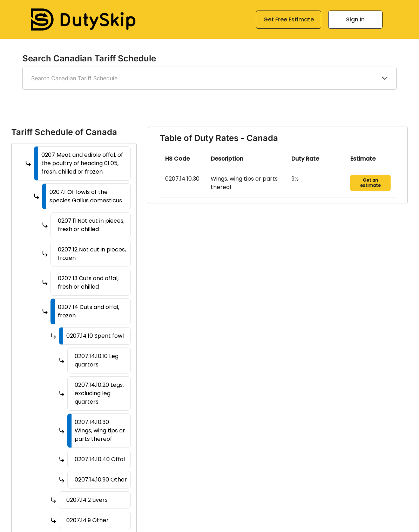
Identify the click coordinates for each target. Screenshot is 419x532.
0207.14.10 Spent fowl (95, 336)
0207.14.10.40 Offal (100, 459)
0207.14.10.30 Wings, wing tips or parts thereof (100, 430)
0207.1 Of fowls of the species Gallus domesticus (86, 196)
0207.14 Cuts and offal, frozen (89, 311)
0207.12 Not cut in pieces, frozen (92, 254)
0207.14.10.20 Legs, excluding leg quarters (99, 393)
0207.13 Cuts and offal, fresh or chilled (88, 282)
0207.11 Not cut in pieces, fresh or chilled (91, 225)
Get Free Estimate (289, 19)
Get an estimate (370, 183)
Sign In (355, 19)
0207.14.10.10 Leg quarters (97, 360)
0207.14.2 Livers (87, 500)
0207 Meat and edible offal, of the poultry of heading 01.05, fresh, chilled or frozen (82, 163)
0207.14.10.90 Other (101, 480)
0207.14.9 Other (87, 520)
